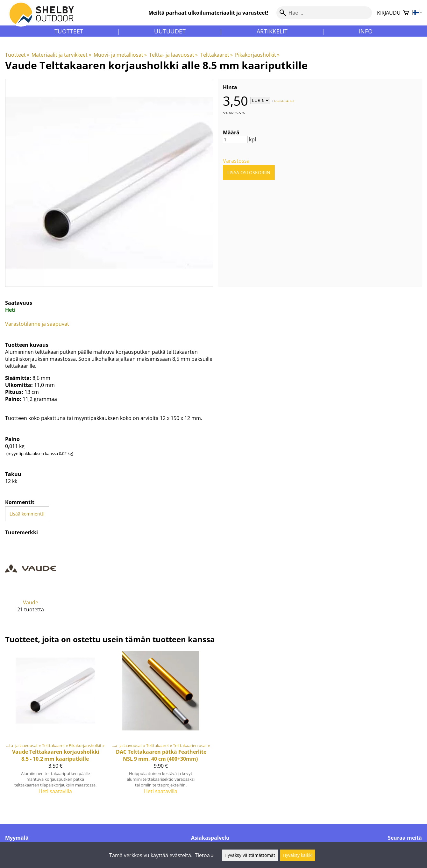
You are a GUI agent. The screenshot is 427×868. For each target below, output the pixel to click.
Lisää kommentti (27, 514)
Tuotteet (69, 31)
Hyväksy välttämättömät (250, 855)
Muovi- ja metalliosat (120, 55)
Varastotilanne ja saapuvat (37, 324)
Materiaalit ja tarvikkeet (61, 55)
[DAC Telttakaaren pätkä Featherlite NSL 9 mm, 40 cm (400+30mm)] (161, 725)
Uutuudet (170, 31)
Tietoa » (204, 855)
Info (366, 31)
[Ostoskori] (406, 13)
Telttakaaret (217, 55)
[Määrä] (235, 140)
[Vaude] (31, 582)
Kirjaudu (389, 13)
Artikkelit (272, 31)
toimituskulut (284, 101)
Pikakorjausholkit (257, 55)
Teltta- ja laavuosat (173, 55)
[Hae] (324, 13)
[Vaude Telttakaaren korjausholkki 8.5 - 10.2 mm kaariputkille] (55, 725)
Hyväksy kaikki (298, 855)
